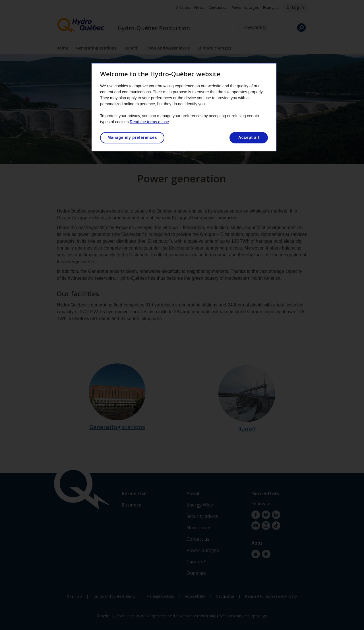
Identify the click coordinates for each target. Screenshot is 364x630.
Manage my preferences (132, 137)
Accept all (249, 137)
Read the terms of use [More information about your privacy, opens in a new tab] (149, 122)
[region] (184, 107)
